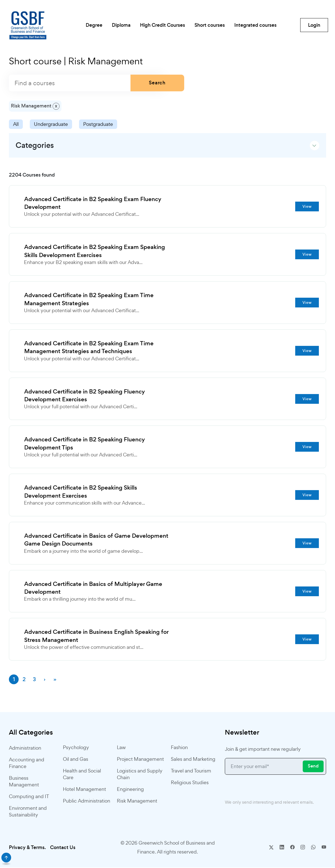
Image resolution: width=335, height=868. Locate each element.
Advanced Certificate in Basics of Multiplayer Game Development (93, 589)
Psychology (76, 748)
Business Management (24, 782)
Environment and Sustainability (28, 812)
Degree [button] (93, 25)
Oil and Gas (76, 760)
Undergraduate (51, 124)
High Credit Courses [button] (162, 25)
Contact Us (63, 848)
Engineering (130, 790)
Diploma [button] (121, 25)
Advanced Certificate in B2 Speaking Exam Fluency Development (93, 203)
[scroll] (6, 858)
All (16, 124)
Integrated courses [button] (257, 25)
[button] (167, 145)
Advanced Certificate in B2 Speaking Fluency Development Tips (85, 444)
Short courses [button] (210, 25)
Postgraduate (98, 124)
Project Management (140, 760)
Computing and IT (29, 797)
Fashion (179, 748)
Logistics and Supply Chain (140, 775)
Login (314, 25)
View (307, 206)
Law (121, 748)
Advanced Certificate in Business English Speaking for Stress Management (97, 637)
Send (313, 767)
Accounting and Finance (27, 763)
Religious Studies (190, 783)
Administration (25, 748)
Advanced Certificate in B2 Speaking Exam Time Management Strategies (89, 299)
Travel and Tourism (191, 772)
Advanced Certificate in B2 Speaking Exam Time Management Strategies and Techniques (89, 348)
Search (157, 83)
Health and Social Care (82, 775)
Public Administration (87, 802)
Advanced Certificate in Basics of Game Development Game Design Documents (97, 540)
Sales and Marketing (193, 760)
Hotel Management (84, 790)
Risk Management (137, 802)
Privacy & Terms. (27, 848)
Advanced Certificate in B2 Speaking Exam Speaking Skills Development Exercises (95, 251)
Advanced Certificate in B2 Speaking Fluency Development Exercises (85, 396)
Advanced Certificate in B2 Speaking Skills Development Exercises (81, 492)
